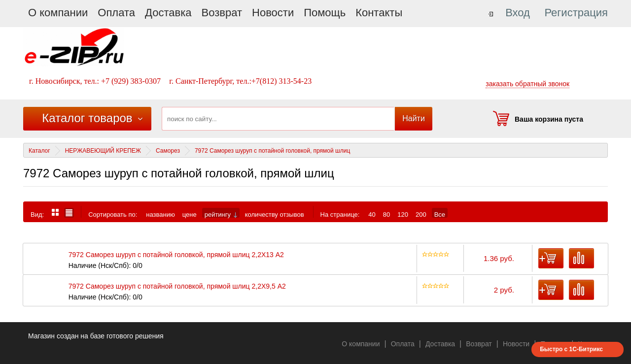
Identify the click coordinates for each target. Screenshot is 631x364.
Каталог (39, 151)
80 (386, 214)
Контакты (379, 13)
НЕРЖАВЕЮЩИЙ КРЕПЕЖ (103, 151)
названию (160, 214)
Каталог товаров (87, 118)
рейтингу (221, 214)
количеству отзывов (275, 214)
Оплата (116, 13)
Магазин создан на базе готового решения (96, 336)
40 (372, 214)
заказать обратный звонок (527, 84)
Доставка (168, 13)
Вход (518, 13)
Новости (273, 13)
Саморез (168, 151)
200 (421, 214)
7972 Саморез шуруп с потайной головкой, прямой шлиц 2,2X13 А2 (176, 255)
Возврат (222, 13)
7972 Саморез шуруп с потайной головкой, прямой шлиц (272, 151)
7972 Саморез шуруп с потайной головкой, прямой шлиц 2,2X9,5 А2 (177, 286)
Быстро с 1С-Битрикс (571, 349)
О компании (58, 13)
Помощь (325, 13)
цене (190, 214)
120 (403, 214)
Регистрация (576, 13)
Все (440, 214)
